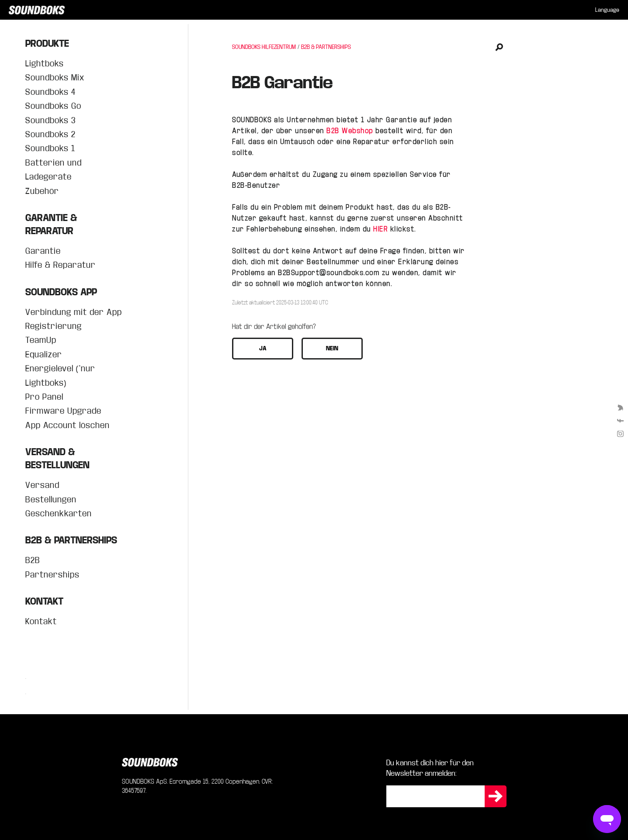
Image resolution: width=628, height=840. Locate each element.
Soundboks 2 (50, 134)
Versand (42, 485)
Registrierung (54, 326)
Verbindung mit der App (74, 312)
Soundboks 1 (50, 148)
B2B (33, 560)
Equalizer (44, 354)
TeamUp (41, 340)
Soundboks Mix (55, 78)
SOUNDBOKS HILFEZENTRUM (264, 47)
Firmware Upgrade (63, 411)
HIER (380, 229)
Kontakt (41, 621)
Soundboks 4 (50, 92)
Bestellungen (51, 500)
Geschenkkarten (59, 513)
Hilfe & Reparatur (61, 265)
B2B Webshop (350, 131)
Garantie (43, 251)
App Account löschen (68, 425)
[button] (263, 349)
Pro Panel (44, 397)
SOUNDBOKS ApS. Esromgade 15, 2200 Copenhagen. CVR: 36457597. (197, 786)
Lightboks (45, 64)
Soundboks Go (53, 106)
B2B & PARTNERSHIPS (326, 47)
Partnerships (52, 575)
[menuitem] (607, 10)
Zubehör (42, 191)
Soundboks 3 (50, 120)
